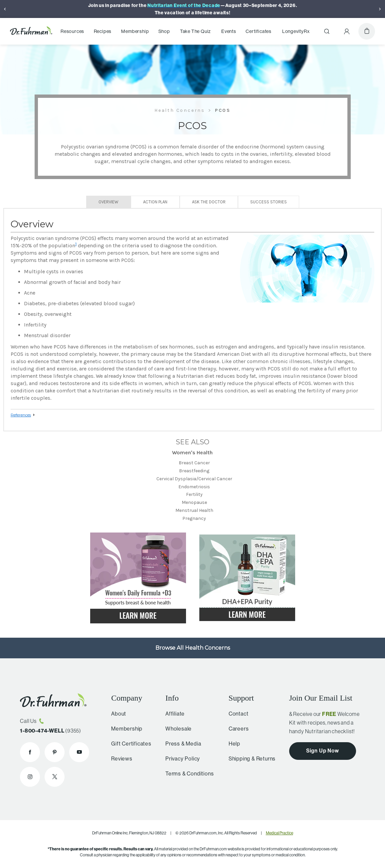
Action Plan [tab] (155, 202)
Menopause (194, 502)
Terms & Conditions (187, 773)
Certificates (259, 31)
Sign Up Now (323, 751)
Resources (72, 31)
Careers (236, 729)
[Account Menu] (347, 31)
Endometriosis (194, 487)
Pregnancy (194, 518)
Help (232, 744)
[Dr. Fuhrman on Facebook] (30, 752)
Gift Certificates (129, 744)
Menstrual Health (194, 510)
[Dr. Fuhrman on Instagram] (30, 777)
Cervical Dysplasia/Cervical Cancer (194, 479)
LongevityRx (296, 31)
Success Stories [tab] (269, 202)
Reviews (120, 759)
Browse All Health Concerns (193, 648)
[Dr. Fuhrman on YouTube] (79, 752)
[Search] (327, 31)
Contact (236, 714)
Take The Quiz (195, 31)
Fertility (194, 494)
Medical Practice (280, 833)
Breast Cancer (194, 463)
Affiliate (172, 714)
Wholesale (176, 729)
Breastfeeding (194, 471)
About (117, 714)
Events (229, 31)
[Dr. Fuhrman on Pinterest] (55, 752)
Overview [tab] (108, 202)
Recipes (103, 31)
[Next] (380, 9)
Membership (135, 31)
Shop (164, 31)
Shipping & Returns (249, 759)
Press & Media (180, 744)
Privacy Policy (180, 759)
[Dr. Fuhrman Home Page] (31, 31)
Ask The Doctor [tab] (209, 202)
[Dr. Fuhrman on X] (55, 777)
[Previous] (5, 9)
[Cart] (367, 31)
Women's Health (192, 452)
